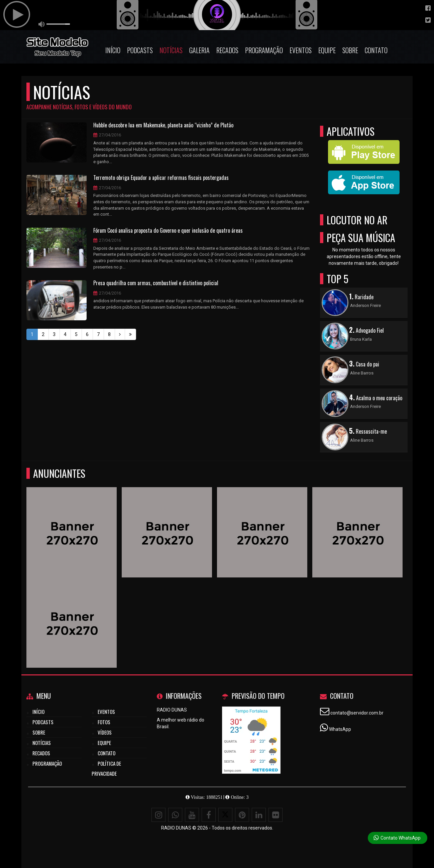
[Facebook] (209, 815)
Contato (376, 50)
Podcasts (140, 50)
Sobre (350, 50)
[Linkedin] (259, 815)
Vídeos (105, 732)
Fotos (104, 722)
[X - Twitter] (225, 815)
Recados (227, 50)
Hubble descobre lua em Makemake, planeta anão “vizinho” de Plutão (163, 125)
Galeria (199, 50)
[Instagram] (158, 815)
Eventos (301, 50)
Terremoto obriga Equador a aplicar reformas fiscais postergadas (161, 178)
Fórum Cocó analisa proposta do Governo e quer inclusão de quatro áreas (168, 231)
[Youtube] (192, 815)
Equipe (327, 50)
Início (113, 50)
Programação (264, 50)
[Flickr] (276, 815)
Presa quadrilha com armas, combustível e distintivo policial (156, 283)
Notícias (171, 50)
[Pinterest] (242, 815)
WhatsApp (340, 729)
